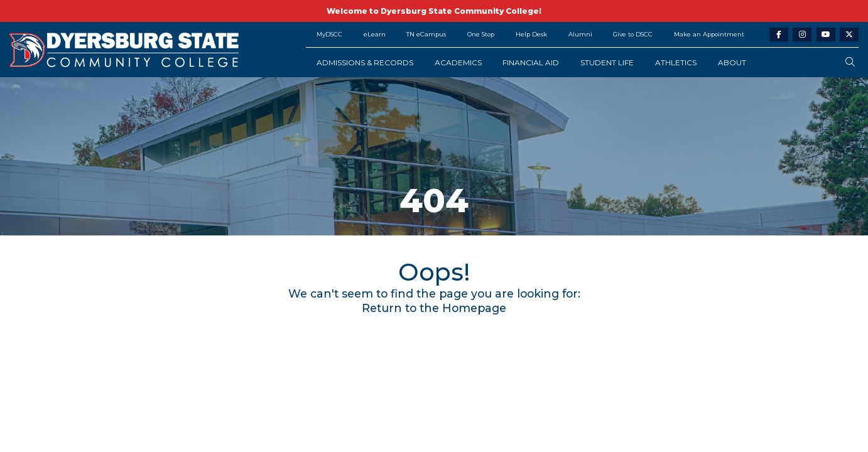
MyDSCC (329, 34)
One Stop (481, 34)
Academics (458, 62)
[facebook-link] (779, 35)
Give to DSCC (633, 34)
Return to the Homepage (434, 308)
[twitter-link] (849, 35)
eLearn (375, 34)
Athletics (676, 62)
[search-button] (850, 62)
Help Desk (531, 34)
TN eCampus (426, 34)
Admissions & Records (365, 62)
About (732, 62)
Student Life (607, 62)
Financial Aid (531, 62)
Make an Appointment (709, 34)
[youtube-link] (826, 35)
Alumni (580, 34)
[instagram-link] (802, 35)
